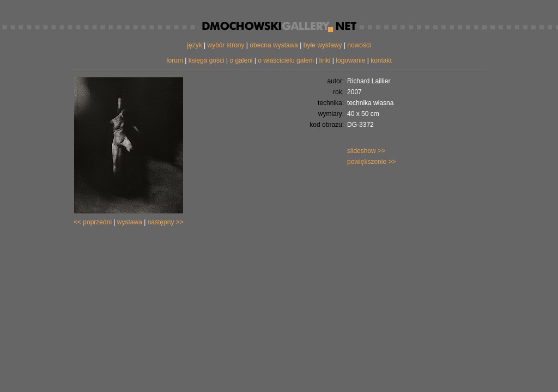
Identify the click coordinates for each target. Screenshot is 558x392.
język (194, 45)
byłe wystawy (323, 45)
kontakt (381, 60)
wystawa (130, 222)
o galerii (241, 60)
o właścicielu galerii (286, 60)
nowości (359, 45)
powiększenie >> (371, 162)
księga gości (207, 60)
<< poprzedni (93, 222)
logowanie (350, 60)
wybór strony (226, 45)
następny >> (166, 222)
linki (325, 60)
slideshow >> (366, 151)
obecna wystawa (274, 45)
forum (175, 60)
